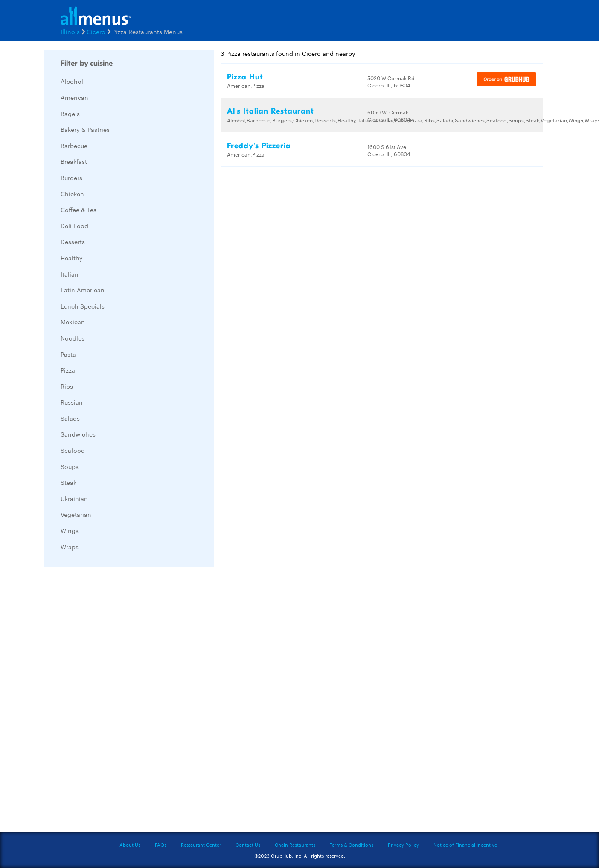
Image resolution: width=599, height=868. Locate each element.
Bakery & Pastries (85, 129)
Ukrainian (74, 498)
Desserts (73, 242)
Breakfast (74, 161)
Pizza (68, 370)
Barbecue (74, 146)
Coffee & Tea (79, 210)
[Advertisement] (108, 702)
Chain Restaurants (295, 845)
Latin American (83, 290)
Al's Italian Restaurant (270, 111)
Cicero (96, 32)
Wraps (70, 547)
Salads (70, 418)
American (74, 97)
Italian (70, 274)
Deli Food (74, 226)
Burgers (71, 178)
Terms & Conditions (352, 845)
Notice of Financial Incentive (465, 845)
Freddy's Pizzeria (259, 146)
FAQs (161, 845)
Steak (68, 482)
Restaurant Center (201, 845)
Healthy (72, 258)
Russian (72, 402)
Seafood (73, 450)
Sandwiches (78, 434)
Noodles (73, 338)
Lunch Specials (83, 306)
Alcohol (72, 81)
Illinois (70, 32)
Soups (70, 466)
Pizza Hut (245, 77)
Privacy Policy (403, 845)
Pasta (68, 354)
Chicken (72, 194)
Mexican (73, 322)
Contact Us (248, 845)
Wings (70, 530)
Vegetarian (76, 514)
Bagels (70, 114)
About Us (130, 845)
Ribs (67, 386)
